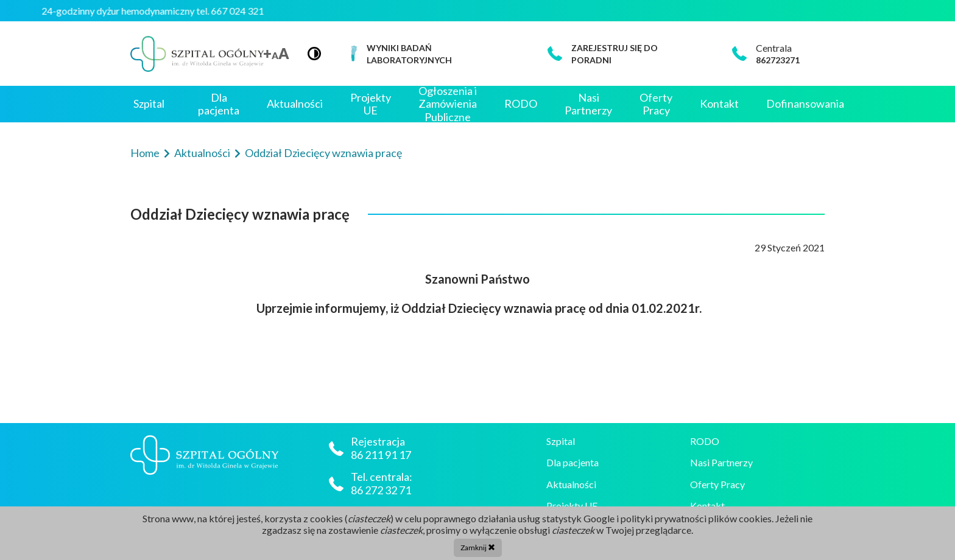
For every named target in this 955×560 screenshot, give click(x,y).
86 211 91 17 (382, 455)
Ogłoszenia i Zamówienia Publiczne (448, 104)
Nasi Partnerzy (588, 104)
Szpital (149, 103)
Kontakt (719, 103)
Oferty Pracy (656, 104)
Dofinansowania (805, 103)
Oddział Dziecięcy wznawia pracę (323, 153)
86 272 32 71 (381, 490)
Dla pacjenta (219, 104)
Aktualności (295, 103)
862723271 (778, 60)
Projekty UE (371, 104)
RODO (521, 103)
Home (146, 153)
